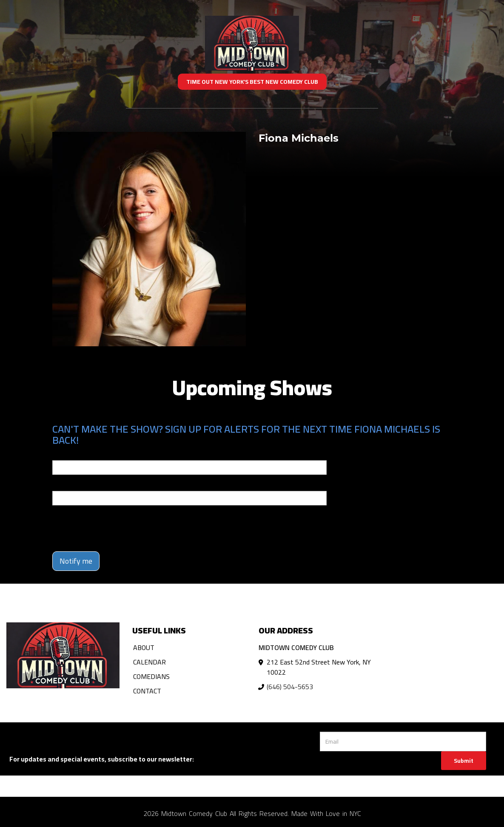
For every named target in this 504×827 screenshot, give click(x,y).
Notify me (76, 561)
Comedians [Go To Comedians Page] (151, 676)
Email (60, 454)
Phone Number (73, 485)
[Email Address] (403, 741)
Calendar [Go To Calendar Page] (149, 662)
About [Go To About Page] (144, 647)
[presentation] (117, 528)
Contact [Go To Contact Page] (147, 691)
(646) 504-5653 (290, 687)
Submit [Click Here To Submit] (464, 761)
